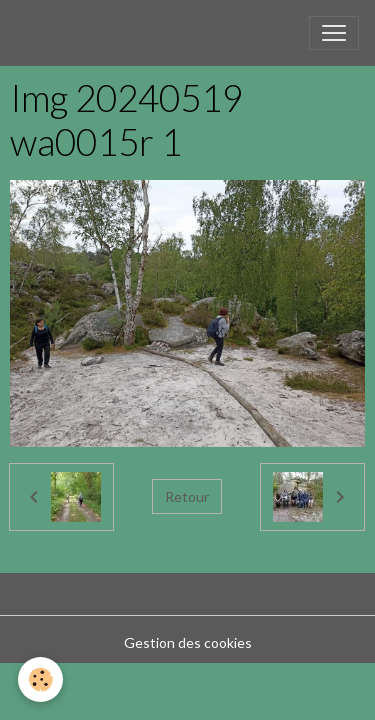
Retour (187, 496)
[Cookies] (40, 679)
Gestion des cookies (188, 642)
